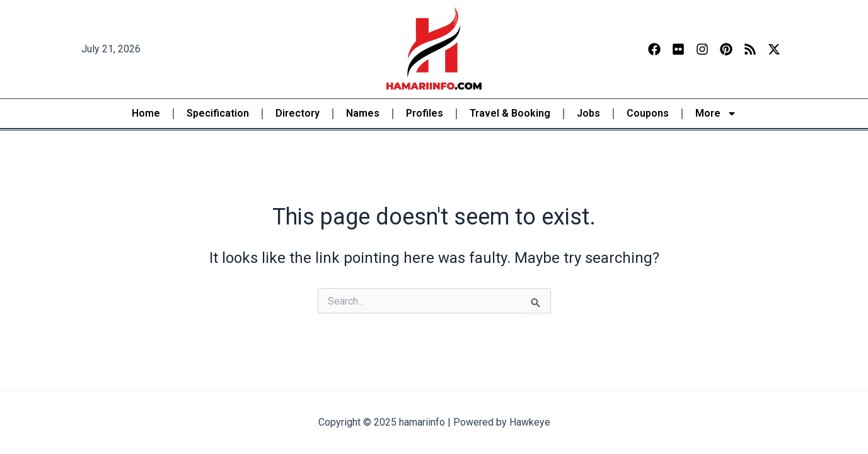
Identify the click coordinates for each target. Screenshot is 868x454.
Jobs (588, 113)
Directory (298, 113)
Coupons (648, 113)
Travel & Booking (510, 113)
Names (363, 113)
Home (146, 113)
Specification (218, 113)
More (716, 113)
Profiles (425, 113)
